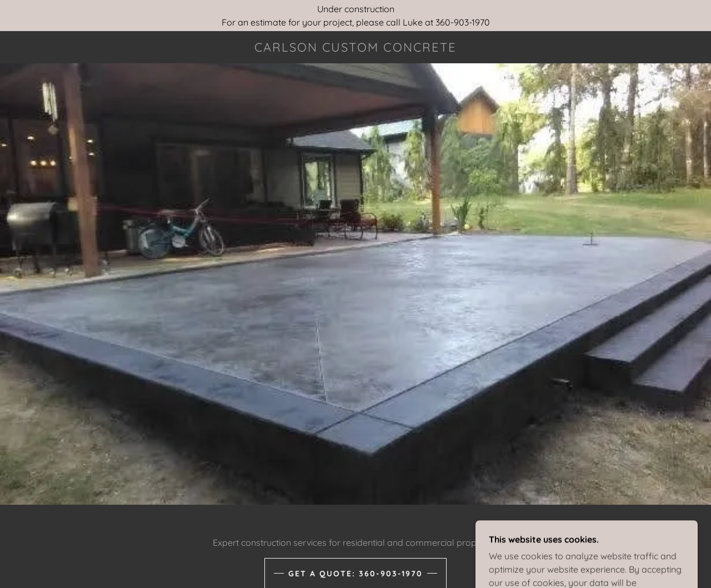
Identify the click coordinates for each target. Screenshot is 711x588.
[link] (355, 48)
